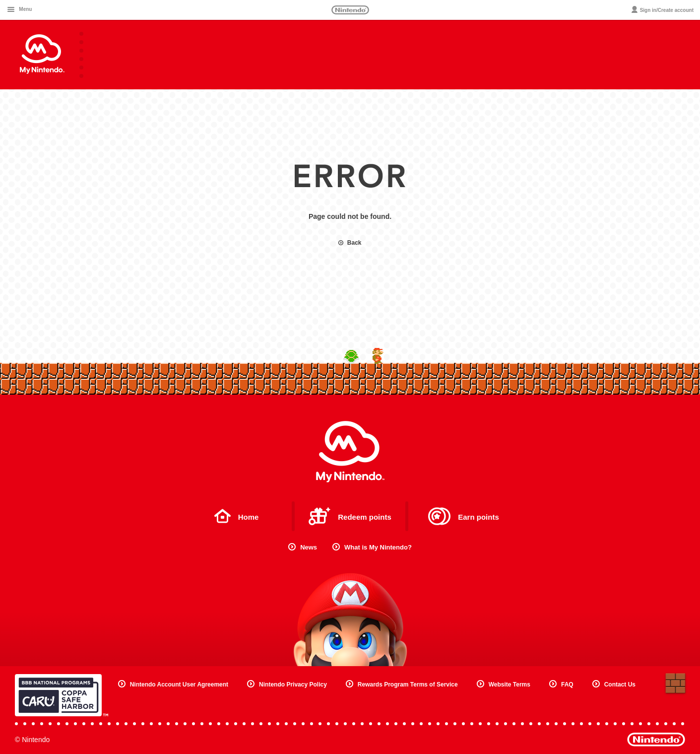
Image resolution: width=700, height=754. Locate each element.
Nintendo (350, 10)
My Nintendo (350, 452)
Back (350, 243)
